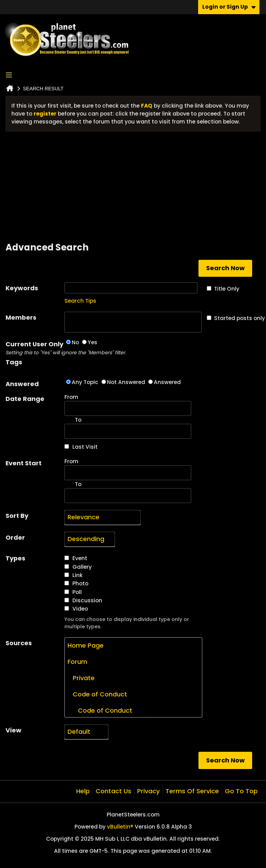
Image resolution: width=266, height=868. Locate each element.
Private (81, 678)
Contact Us (113, 791)
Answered (22, 384)
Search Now (225, 268)
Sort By (17, 516)
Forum (77, 662)
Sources (19, 643)
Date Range (25, 399)
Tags (14, 362)
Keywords (22, 288)
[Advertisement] (133, 189)
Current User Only (35, 348)
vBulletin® (120, 827)
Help (83, 791)
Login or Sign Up (229, 7)
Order (15, 537)
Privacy (148, 791)
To (78, 484)
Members (21, 317)
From (128, 405)
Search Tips (80, 301)
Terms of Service (192, 791)
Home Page (86, 645)
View (14, 730)
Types (15, 558)
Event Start (24, 463)
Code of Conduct (97, 694)
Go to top (241, 791)
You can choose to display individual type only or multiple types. (127, 623)
